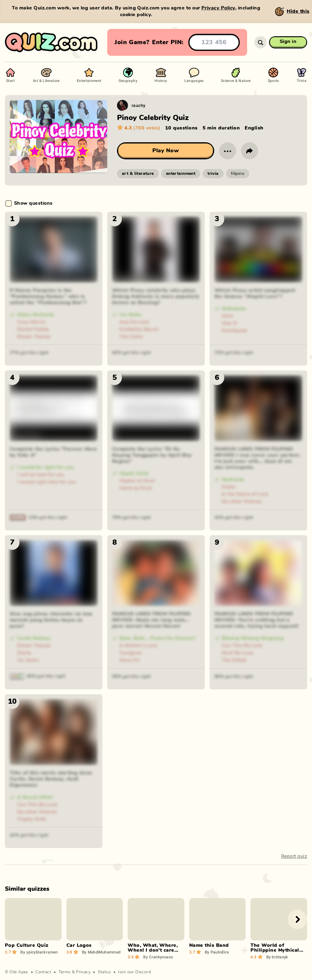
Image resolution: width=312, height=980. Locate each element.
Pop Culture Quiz (27, 945)
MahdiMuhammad (101, 952)
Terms (65, 972)
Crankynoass (158, 957)
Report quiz (294, 856)
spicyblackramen (39, 952)
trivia (213, 174)
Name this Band (209, 945)
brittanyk (277, 957)
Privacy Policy (218, 8)
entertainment (181, 174)
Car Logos (79, 945)
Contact (43, 972)
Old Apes (19, 972)
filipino (238, 174)
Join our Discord (134, 972)
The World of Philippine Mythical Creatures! (275, 950)
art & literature (138, 174)
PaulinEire (217, 952)
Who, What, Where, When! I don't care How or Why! (153, 950)
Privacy (83, 972)
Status (105, 972)
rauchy (139, 105)
